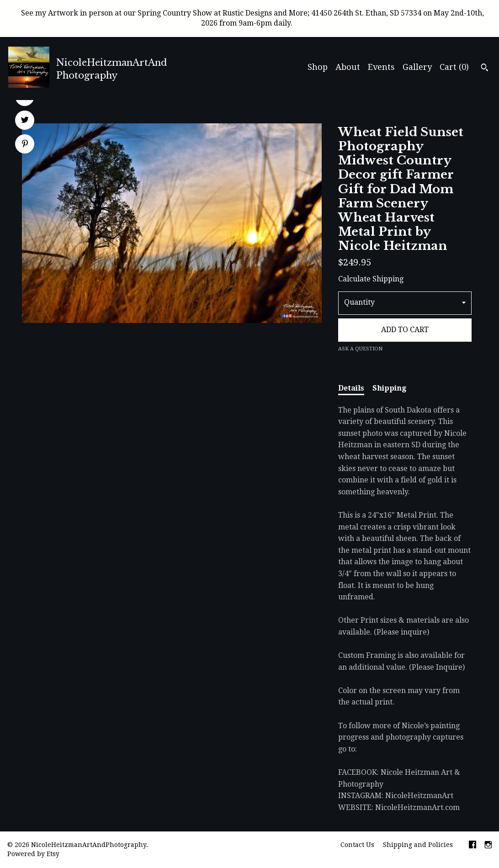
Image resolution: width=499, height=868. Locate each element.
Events (381, 67)
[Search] (485, 69)
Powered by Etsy (33, 854)
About (348, 67)
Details (351, 388)
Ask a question (360, 349)
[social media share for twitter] (25, 121)
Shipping (389, 388)
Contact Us (357, 845)
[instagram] (488, 846)
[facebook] (472, 846)
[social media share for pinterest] (25, 145)
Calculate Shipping (371, 279)
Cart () (454, 67)
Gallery (417, 67)
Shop (318, 67)
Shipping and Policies (418, 845)
